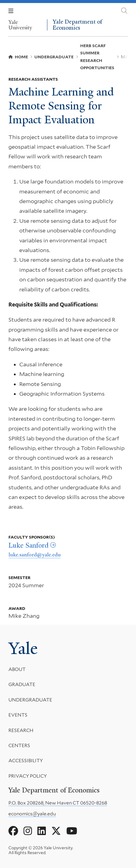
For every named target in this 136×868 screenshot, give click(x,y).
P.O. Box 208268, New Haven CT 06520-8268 (58, 803)
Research (21, 730)
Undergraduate (30, 700)
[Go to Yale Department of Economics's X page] (56, 831)
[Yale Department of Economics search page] (124, 11)
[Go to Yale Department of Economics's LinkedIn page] (42, 831)
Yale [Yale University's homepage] (23, 648)
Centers (19, 745)
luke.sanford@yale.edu (35, 555)
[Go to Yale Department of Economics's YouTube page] (72, 831)
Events (18, 715)
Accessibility (26, 761)
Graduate (22, 684)
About (17, 669)
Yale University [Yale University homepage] (20, 25)
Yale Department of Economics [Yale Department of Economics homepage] (77, 25)
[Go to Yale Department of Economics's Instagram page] (28, 831)
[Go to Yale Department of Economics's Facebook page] (13, 831)
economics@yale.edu (32, 814)
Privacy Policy (28, 776)
